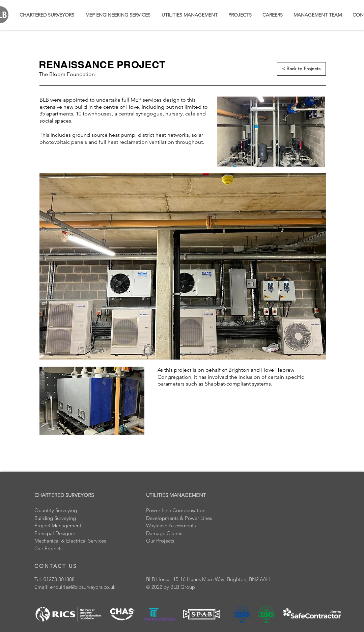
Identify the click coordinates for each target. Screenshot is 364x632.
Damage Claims (164, 533)
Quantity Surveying (56, 510)
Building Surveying (55, 518)
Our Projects (160, 541)
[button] (240, 15)
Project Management (58, 525)
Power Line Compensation (176, 510)
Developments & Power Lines (179, 518)
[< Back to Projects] (301, 69)
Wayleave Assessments (171, 525)
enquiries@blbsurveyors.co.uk (83, 587)
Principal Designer (55, 533)
